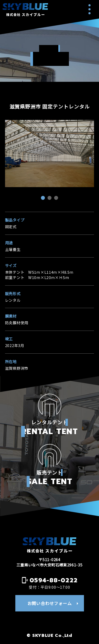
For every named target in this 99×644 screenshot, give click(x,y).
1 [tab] (44, 199)
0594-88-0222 (54, 580)
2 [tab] (50, 199)
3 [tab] (57, 199)
